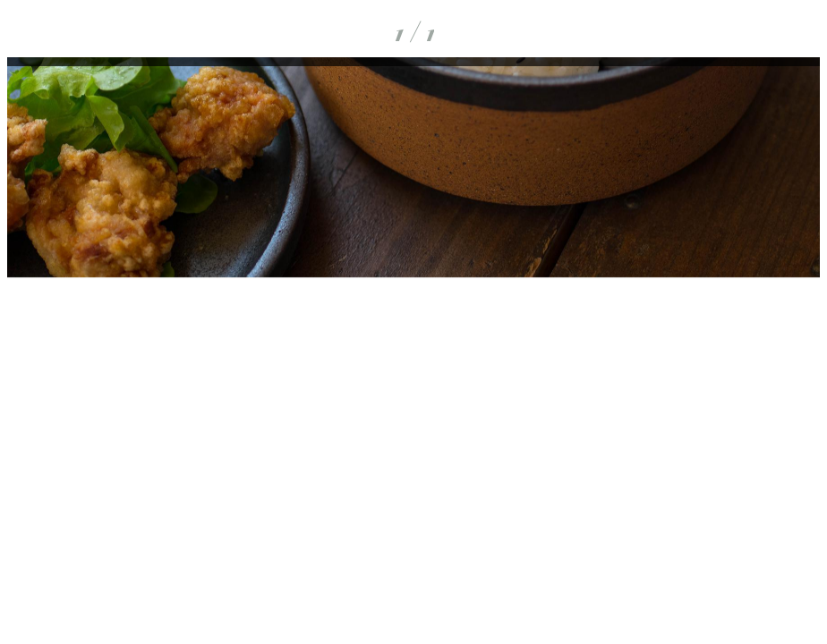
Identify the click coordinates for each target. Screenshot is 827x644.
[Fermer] (32, 32)
